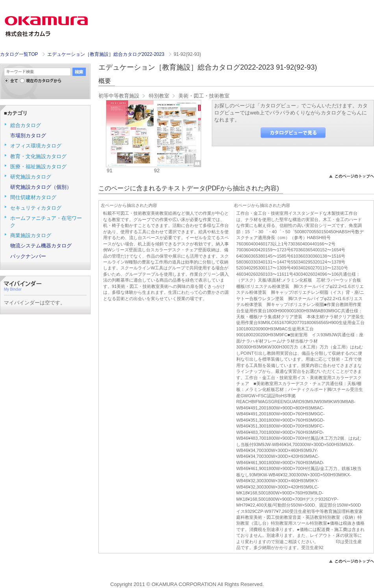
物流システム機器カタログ (41, 246)
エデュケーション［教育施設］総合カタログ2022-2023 (106, 54)
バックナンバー (28, 256)
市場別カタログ (28, 135)
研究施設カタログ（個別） (41, 187)
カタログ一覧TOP (19, 54)
